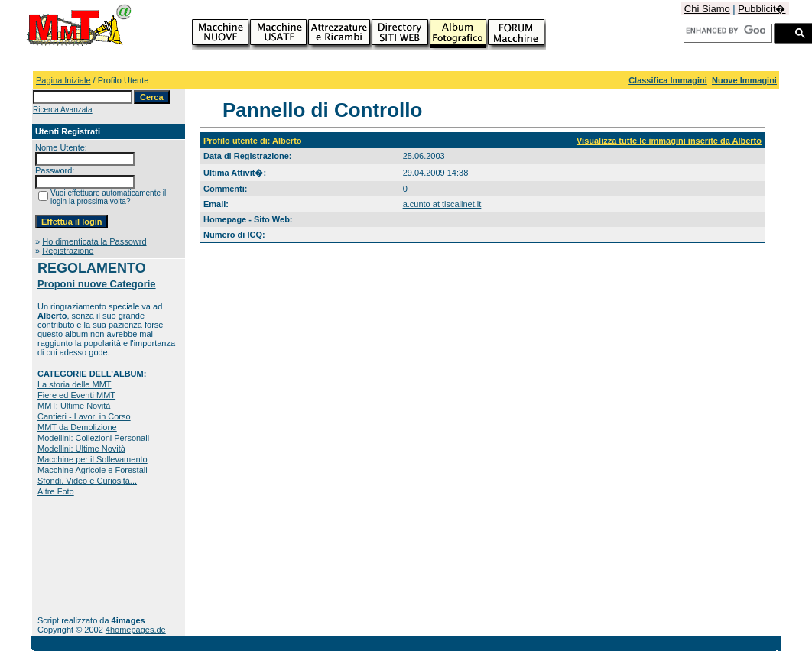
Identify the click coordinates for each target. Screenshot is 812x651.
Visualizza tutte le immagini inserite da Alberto (669, 141)
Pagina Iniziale (63, 80)
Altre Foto (56, 491)
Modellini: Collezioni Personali (93, 438)
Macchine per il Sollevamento (93, 459)
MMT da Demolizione (77, 427)
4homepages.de (136, 630)
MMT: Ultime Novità (74, 406)
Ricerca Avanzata (63, 110)
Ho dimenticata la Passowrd (94, 241)
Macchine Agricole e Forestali (93, 470)
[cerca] (725, 31)
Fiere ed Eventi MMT (76, 395)
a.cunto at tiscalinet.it (442, 204)
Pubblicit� (762, 9)
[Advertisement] (85, 556)
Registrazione (68, 251)
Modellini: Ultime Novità (81, 449)
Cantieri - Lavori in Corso (84, 416)
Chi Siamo (707, 9)
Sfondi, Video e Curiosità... (87, 481)
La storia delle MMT (75, 384)
